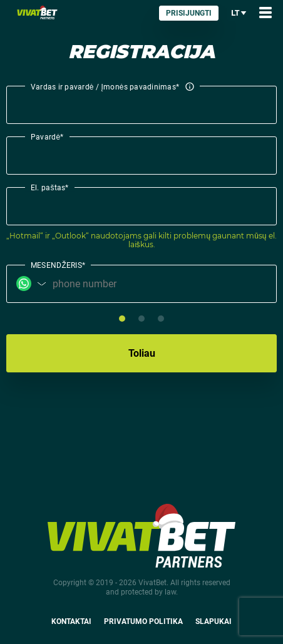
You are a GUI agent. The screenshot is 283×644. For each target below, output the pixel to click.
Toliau (142, 353)
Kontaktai (71, 621)
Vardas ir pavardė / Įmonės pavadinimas (112, 87)
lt (239, 13)
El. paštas (50, 187)
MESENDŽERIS (58, 265)
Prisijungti (189, 13)
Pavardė (47, 136)
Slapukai (214, 621)
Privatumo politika (143, 621)
